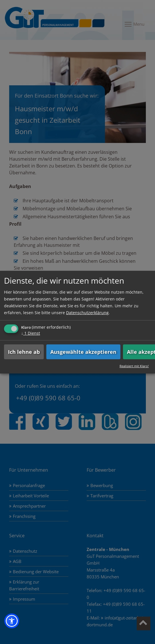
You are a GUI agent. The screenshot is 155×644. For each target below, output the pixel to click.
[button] (12, 621)
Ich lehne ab (24, 352)
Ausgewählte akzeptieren (83, 352)
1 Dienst (31, 333)
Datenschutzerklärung (87, 313)
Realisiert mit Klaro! (134, 366)
